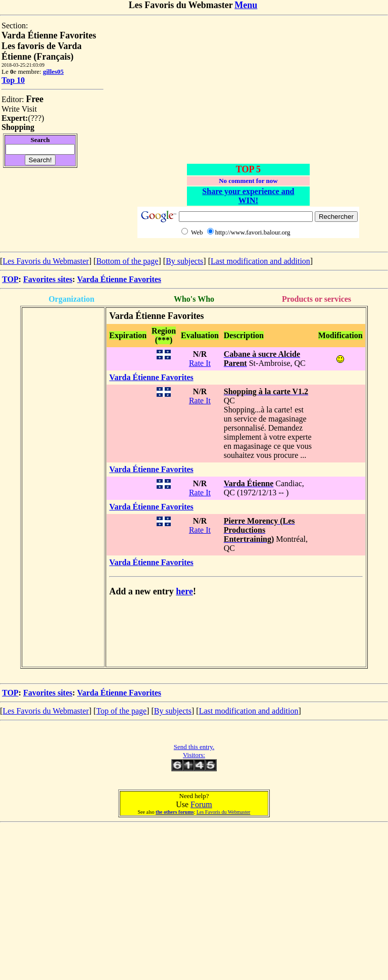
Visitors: (194, 755)
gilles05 (53, 72)
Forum (201, 804)
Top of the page (121, 711)
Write (11, 109)
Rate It (200, 363)
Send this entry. (194, 747)
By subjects (184, 261)
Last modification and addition (260, 261)
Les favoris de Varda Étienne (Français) (42, 51)
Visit (29, 109)
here (184, 591)
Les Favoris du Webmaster (45, 261)
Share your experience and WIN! (248, 196)
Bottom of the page (127, 261)
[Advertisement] (248, 92)
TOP (10, 279)
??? (36, 118)
